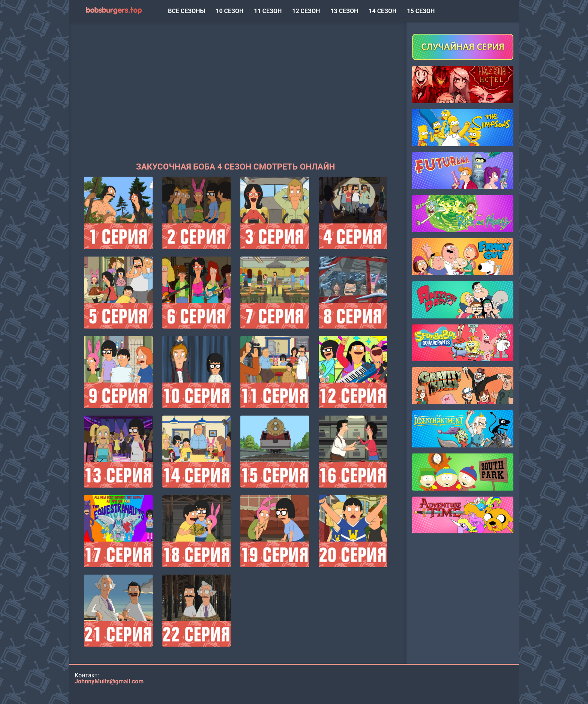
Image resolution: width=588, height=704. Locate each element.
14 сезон (382, 11)
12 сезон (306, 11)
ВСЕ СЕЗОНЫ (187, 11)
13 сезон (344, 11)
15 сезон (421, 11)
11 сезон (268, 11)
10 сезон (229, 11)
